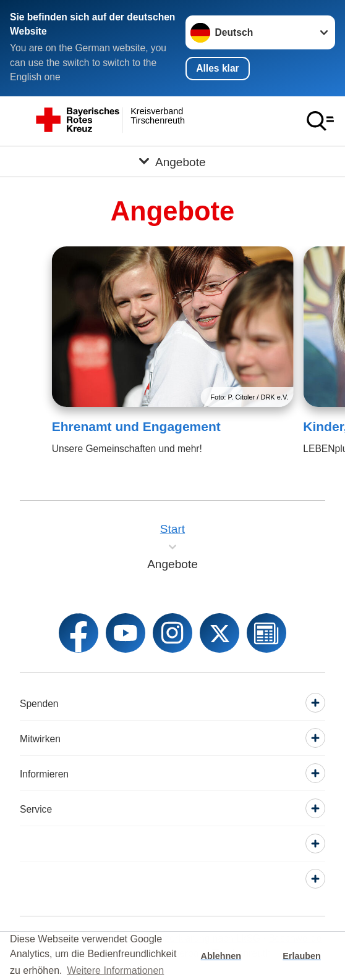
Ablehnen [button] (221, 956)
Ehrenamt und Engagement (136, 426)
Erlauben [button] (302, 956)
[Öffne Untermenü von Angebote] (172, 161)
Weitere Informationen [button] (115, 970)
